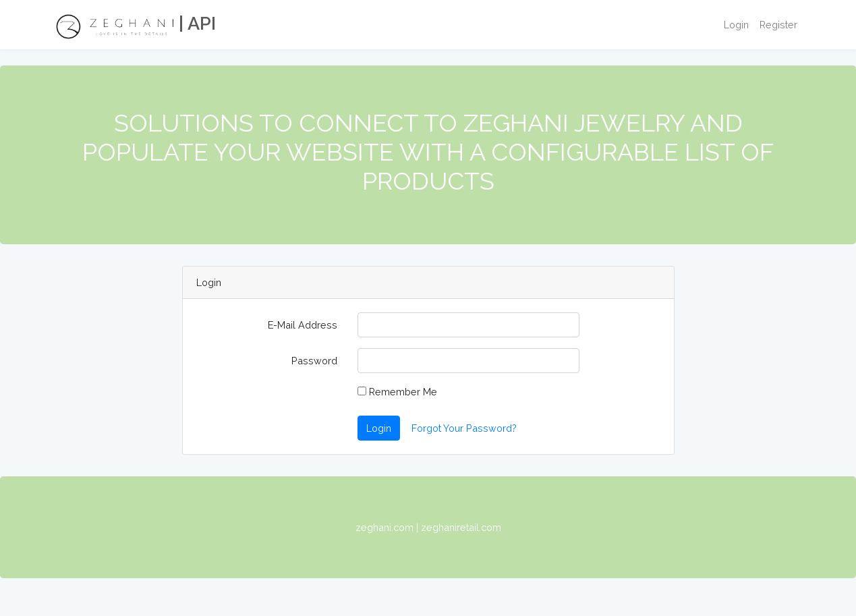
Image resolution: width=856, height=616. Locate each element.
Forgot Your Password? (464, 428)
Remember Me (397, 392)
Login (736, 25)
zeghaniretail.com (461, 527)
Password (314, 361)
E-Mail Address (303, 325)
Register (778, 25)
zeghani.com (384, 527)
